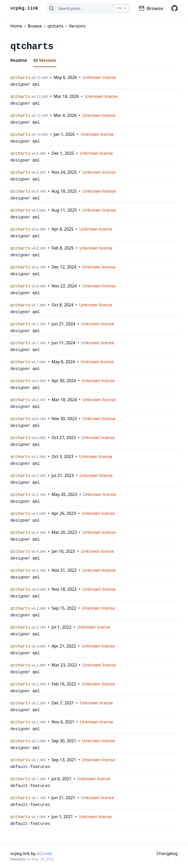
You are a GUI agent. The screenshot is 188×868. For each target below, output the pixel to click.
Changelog (167, 853)
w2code (44, 853)
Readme (19, 60)
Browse (151, 8)
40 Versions (45, 60)
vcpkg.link (24, 8)
